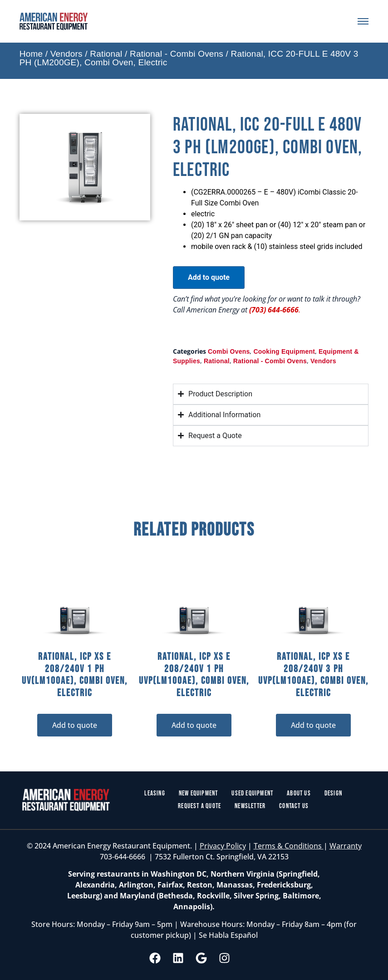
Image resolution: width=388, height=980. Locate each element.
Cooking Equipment (284, 351)
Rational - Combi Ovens (177, 54)
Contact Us (294, 806)
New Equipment (199, 793)
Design (333, 793)
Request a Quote (199, 806)
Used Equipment (252, 793)
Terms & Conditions (289, 846)
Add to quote (209, 277)
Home (31, 54)
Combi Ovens (229, 351)
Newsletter (250, 806)
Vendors (66, 54)
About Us (299, 793)
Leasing (155, 793)
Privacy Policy (223, 846)
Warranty (346, 846)
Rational (106, 54)
